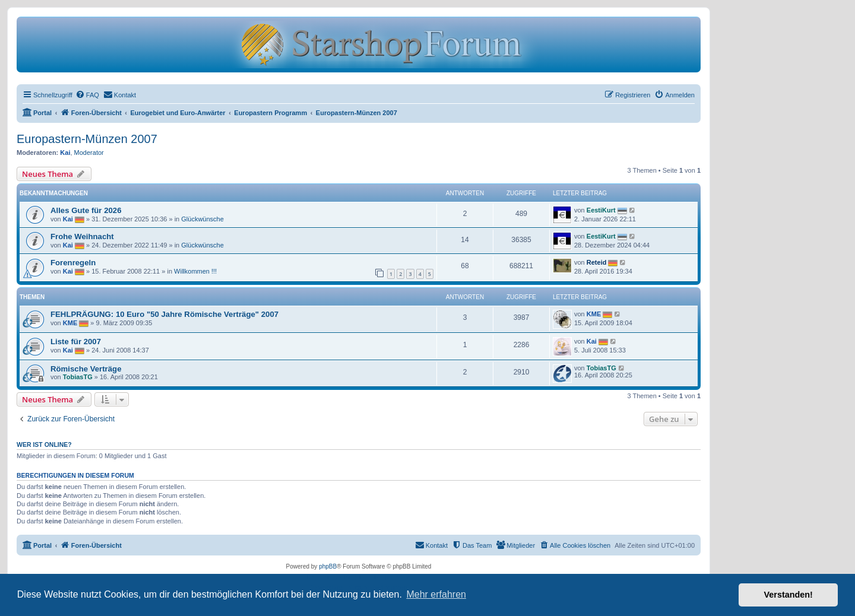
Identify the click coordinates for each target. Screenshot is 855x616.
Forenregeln (73, 263)
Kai (65, 153)
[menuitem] (87, 95)
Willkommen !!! (195, 271)
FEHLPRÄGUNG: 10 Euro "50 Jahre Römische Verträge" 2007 (164, 314)
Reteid (597, 262)
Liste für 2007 (76, 342)
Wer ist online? (44, 444)
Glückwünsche (202, 219)
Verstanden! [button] (788, 595)
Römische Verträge (86, 369)
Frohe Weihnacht (82, 236)
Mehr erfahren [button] (436, 594)
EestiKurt (601, 210)
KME (70, 323)
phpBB (328, 566)
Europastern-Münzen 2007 (87, 139)
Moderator (89, 153)
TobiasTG (78, 377)
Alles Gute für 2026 (86, 210)
